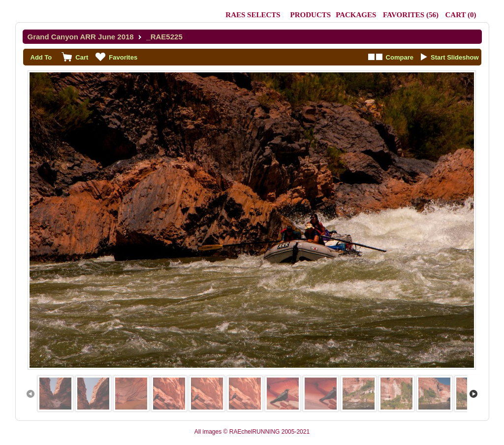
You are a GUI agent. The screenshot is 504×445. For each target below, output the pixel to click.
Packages (356, 15)
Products (311, 15)
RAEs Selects (253, 15)
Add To (41, 57)
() (411, 15)
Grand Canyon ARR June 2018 (81, 37)
